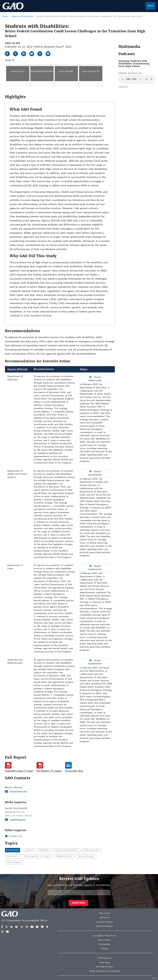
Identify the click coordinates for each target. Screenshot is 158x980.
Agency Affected (17, 369)
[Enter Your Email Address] (79, 892)
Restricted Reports (105, 926)
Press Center (105, 913)
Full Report (66, 71)
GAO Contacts (91, 71)
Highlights (18, 71)
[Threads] (41, 54)
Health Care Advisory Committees (105, 971)
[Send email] (49, 54)
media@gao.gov (18, 820)
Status (84, 369)
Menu (151, 6)
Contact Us (14, 836)
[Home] (26, 917)
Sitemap (105, 949)
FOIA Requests (105, 958)
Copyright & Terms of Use (105, 936)
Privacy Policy (105, 940)
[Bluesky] (33, 54)
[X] (17, 54)
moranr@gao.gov (18, 791)
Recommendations (42, 71)
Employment (12, 850)
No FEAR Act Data (105, 967)
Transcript (123, 87)
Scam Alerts (105, 962)
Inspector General (105, 922)
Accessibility (105, 944)
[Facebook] (9, 54)
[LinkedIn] (25, 54)
